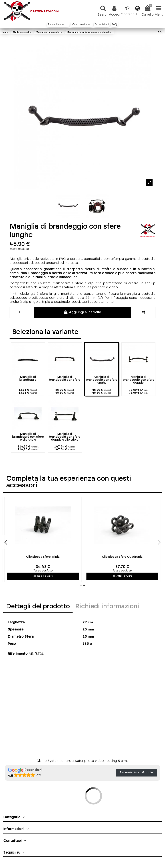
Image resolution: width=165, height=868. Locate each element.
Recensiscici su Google (136, 773)
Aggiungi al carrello (82, 312)
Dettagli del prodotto (38, 607)
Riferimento (18, 654)
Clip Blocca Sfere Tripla (43, 557)
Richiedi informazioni (107, 607)
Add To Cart (43, 576)
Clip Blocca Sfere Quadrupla (122, 557)
